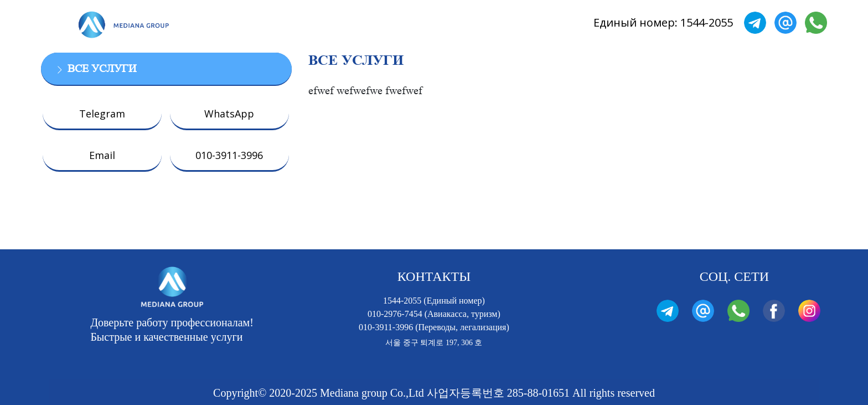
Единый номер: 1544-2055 (663, 22)
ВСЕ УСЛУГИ (102, 69)
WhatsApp (229, 114)
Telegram (102, 114)
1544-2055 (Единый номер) (434, 301)
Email (102, 155)
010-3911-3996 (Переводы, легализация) (434, 327)
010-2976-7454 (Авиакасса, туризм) (434, 314)
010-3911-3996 (229, 155)
